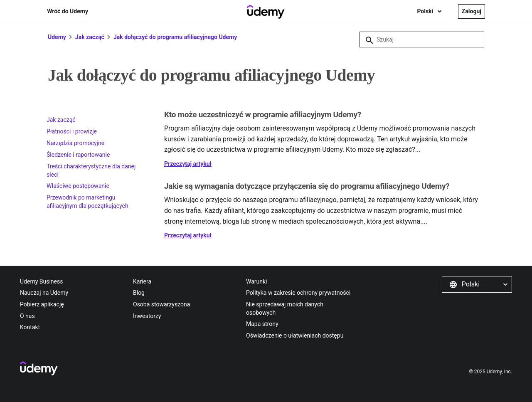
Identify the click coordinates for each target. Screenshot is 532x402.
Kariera (142, 281)
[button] (477, 284)
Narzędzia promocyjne (75, 143)
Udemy (57, 37)
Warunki (257, 281)
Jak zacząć (91, 37)
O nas (27, 316)
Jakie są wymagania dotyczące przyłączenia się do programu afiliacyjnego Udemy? (307, 186)
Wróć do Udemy (68, 11)
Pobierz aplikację (42, 304)
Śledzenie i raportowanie (78, 155)
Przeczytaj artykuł (188, 164)
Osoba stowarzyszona (161, 304)
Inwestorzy (147, 316)
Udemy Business (41, 281)
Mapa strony (262, 324)
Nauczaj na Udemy (44, 293)
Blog (139, 293)
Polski (426, 11)
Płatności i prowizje (72, 131)
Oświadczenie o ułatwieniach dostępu (295, 335)
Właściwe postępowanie (78, 186)
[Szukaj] (422, 39)
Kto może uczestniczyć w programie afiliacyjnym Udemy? (263, 115)
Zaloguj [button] (472, 11)
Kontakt (30, 327)
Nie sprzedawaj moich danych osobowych (285, 308)
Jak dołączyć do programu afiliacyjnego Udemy (175, 37)
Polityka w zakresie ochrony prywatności (298, 293)
